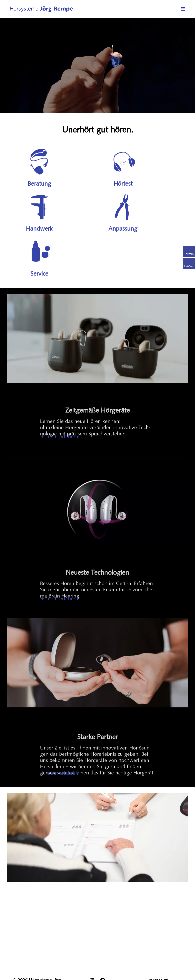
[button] (183, 9)
